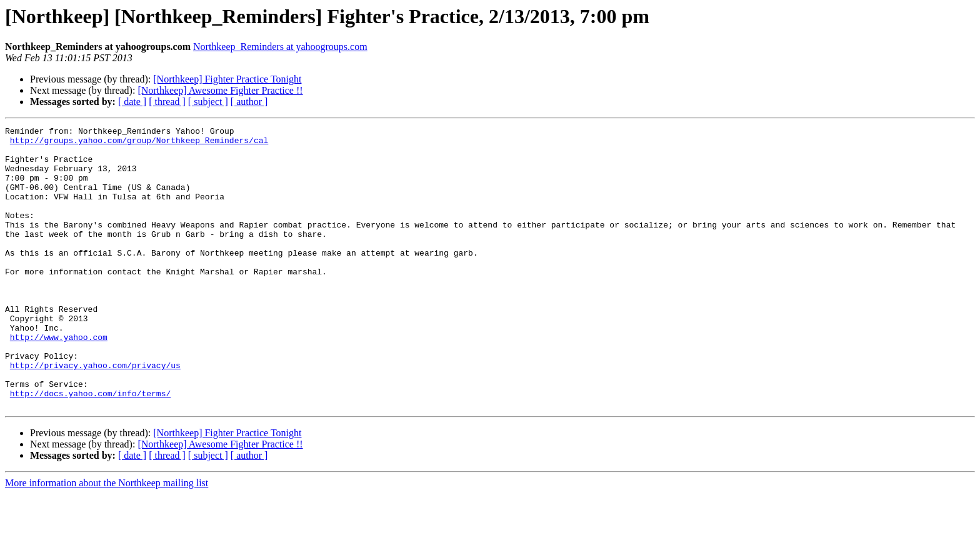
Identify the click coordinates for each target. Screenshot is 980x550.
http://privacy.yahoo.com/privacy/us (95, 414)
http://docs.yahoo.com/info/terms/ (90, 447)
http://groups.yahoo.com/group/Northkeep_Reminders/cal (139, 144)
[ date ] (132, 102)
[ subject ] (208, 102)
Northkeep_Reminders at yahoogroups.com (280, 47)
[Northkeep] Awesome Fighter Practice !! (220, 90)
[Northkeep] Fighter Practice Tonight (227, 79)
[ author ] (249, 102)
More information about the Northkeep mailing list (107, 539)
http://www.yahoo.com (59, 380)
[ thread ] (167, 102)
